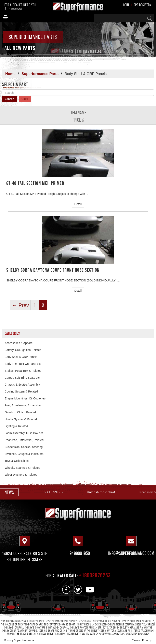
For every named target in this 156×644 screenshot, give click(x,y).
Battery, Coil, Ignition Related (23, 350)
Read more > (148, 492)
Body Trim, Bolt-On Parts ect (23, 364)
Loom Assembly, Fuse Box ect (24, 433)
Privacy (147, 640)
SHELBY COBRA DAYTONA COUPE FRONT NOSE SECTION (53, 270)
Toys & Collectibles (17, 461)
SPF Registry (143, 5)
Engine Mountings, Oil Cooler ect (25, 398)
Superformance (24, 640)
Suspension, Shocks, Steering (24, 447)
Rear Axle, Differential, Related (24, 440)
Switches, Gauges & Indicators (24, 454)
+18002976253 (13, 9)
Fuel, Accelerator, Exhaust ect (23, 405)
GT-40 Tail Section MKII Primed (35, 183)
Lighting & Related (16, 426)
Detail (78, 204)
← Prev (20, 305)
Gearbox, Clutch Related (20, 412)
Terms (136, 640)
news (9, 492)
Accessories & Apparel (19, 343)
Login (125, 5)
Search (9, 99)
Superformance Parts (40, 74)
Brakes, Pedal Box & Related (23, 371)
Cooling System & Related (21, 391)
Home (10, 74)
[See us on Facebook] (66, 590)
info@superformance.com (131, 553)
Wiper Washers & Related (21, 475)
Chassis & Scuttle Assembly (22, 385)
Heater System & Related (21, 419)
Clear (25, 99)
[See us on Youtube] (90, 590)
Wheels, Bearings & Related (22, 468)
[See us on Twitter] (78, 590)
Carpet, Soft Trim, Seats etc (22, 378)
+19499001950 (78, 553)
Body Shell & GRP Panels (21, 357)
